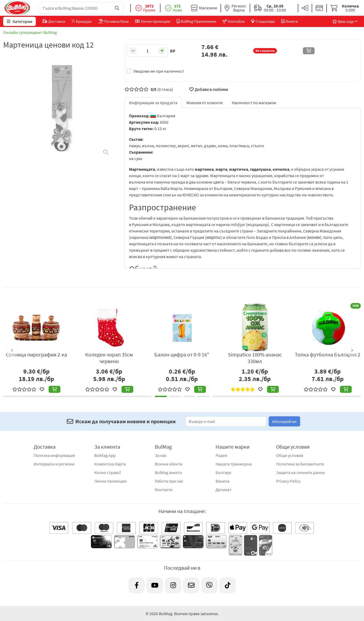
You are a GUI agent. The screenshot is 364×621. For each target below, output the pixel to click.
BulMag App (105, 455)
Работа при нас (169, 481)
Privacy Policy (288, 481)
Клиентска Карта (110, 464)
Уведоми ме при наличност (159, 71)
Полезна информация (54, 455)
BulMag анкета (168, 472)
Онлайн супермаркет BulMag (30, 32)
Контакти (164, 490)
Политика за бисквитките (300, 464)
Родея (221, 455)
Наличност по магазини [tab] (254, 103)
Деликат (223, 490)
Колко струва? (108, 472)
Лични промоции (110, 481)
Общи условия (290, 455)
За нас (161, 455)
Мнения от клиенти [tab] (205, 103)
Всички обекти (169, 464)
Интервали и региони (54, 464)
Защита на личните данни (300, 472)
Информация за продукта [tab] (153, 103)
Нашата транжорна (234, 464)
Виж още (343, 21)
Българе (223, 472)
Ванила (222, 481)
